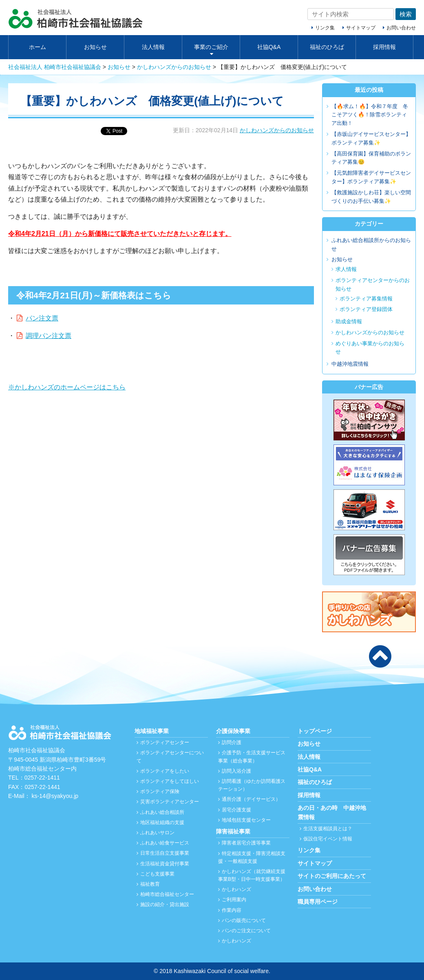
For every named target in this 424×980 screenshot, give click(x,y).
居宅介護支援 (236, 810)
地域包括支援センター (246, 820)
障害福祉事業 (233, 831)
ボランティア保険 (160, 791)
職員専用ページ (318, 902)
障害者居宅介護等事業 (246, 843)
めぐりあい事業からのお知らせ (370, 348)
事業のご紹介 (211, 47)
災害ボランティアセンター (170, 802)
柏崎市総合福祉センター (167, 894)
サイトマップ (361, 28)
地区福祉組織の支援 (162, 822)
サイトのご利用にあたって (332, 876)
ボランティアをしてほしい (170, 781)
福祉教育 (150, 884)
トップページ (315, 731)
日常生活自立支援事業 (165, 853)
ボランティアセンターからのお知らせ (373, 284)
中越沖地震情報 (350, 364)
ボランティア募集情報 (366, 299)
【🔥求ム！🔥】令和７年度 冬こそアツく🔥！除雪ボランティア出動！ (370, 115)
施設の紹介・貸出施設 (165, 904)
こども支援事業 (157, 874)
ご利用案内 (234, 900)
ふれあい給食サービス (165, 843)
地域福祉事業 (152, 731)
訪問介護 (232, 742)
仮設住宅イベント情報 (328, 839)
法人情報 (153, 47)
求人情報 (346, 269)
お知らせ (95, 47)
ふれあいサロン (157, 833)
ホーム (38, 47)
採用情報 (384, 47)
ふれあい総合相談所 (162, 812)
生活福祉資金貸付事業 (165, 864)
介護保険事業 (233, 731)
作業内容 (232, 910)
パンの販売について (244, 920)
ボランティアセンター (165, 742)
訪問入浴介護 (236, 771)
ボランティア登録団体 (366, 309)
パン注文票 (42, 318)
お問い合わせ (401, 28)
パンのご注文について (246, 931)
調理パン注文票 (49, 336)
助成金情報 (349, 321)
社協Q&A (269, 47)
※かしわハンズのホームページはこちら (67, 387)
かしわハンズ (236, 889)
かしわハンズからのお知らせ (277, 130)
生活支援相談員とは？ (328, 829)
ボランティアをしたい (165, 771)
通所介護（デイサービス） (251, 799)
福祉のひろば (327, 47)
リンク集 (325, 28)
